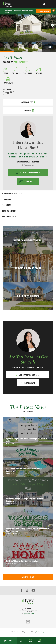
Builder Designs (41, 632)
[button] (54, 10)
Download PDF (28, 102)
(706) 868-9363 (29, 614)
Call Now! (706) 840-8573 (28, 172)
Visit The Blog (28, 577)
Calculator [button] (28, 111)
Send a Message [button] (28, 182)
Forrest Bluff (21, 62)
